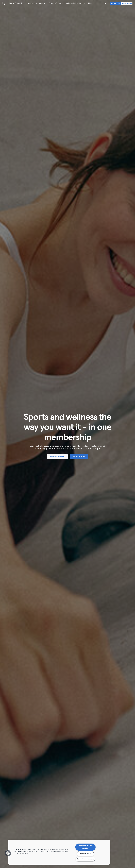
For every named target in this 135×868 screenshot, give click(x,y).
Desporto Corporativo (36, 3)
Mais (91, 3)
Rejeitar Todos (85, 854)
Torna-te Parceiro (56, 3)
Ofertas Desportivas (16, 3)
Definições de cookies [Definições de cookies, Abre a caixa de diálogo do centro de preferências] (85, 859)
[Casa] (3, 3)
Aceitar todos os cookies (85, 847)
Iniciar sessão (127, 3)
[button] (8, 853)
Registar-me (115, 3)
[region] (59, 852)
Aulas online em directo (75, 3)
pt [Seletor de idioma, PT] (106, 3)
